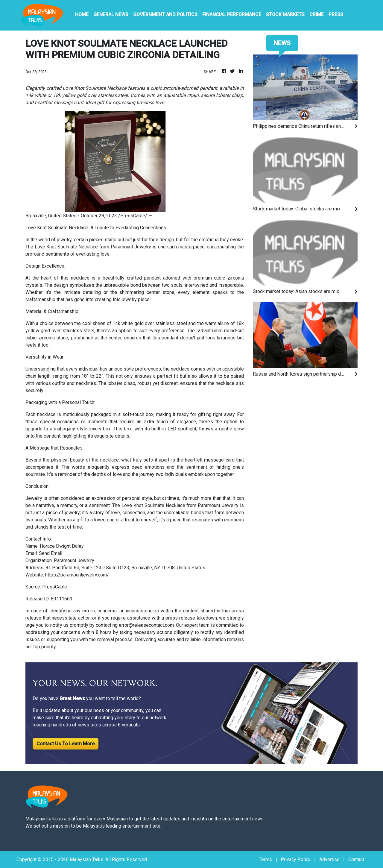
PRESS (336, 15)
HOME (82, 15)
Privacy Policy (296, 859)
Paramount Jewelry (131, 247)
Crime (317, 15)
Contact (356, 859)
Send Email (51, 553)
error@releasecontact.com (146, 625)
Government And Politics (165, 15)
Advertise (329, 859)
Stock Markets (285, 15)
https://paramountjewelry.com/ (77, 575)
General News (111, 15)
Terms (265, 859)
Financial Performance (232, 15)
